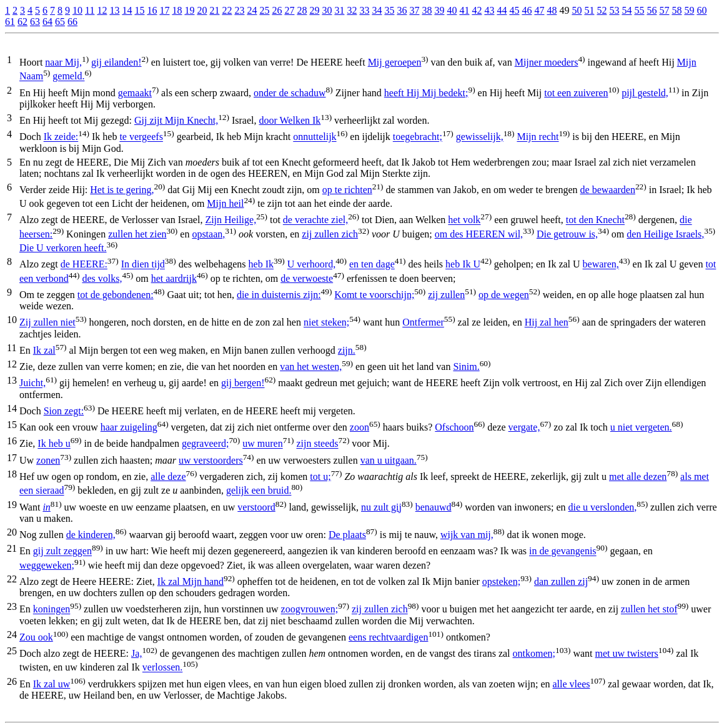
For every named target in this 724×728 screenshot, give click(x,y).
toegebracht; (418, 137)
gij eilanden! (116, 62)
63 (35, 22)
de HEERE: (84, 265)
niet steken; (326, 323)
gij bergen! (243, 383)
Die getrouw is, (567, 234)
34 (377, 10)
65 (60, 22)
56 (652, 10)
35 (389, 10)
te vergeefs (141, 137)
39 (439, 10)
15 (139, 10)
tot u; (320, 476)
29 (314, 10)
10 (77, 10)
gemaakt (135, 93)
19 (189, 10)
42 (477, 10)
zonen (48, 460)
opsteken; (501, 581)
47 (539, 10)
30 (327, 10)
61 (10, 22)
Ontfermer (423, 323)
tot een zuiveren (576, 93)
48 (552, 10)
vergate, (524, 427)
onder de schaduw (290, 93)
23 (239, 10)
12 (102, 10)
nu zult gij (381, 507)
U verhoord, (311, 265)
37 (414, 10)
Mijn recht (538, 137)
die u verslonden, (603, 507)
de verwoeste (307, 278)
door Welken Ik (290, 120)
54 (627, 10)
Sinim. (466, 366)
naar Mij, (63, 62)
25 (264, 10)
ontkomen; (534, 653)
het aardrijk (174, 278)
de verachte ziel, (315, 220)
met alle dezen (638, 476)
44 (502, 10)
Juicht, (32, 383)
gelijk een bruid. (259, 491)
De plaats (347, 535)
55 (639, 10)
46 (527, 10)
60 (702, 10)
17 (164, 10)
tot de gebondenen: (116, 295)
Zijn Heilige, (231, 220)
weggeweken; (47, 565)
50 (577, 10)
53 (614, 10)
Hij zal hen (547, 323)
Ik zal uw (52, 684)
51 (589, 10)
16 (152, 10)
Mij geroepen (395, 62)
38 (427, 10)
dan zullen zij (561, 581)
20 (202, 10)
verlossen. (162, 668)
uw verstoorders (211, 460)
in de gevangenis (563, 551)
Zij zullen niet (47, 323)
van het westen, (311, 366)
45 (514, 10)
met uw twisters (627, 653)
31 (339, 10)
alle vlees (572, 684)
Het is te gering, (122, 190)
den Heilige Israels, (665, 234)
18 (177, 10)
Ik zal (44, 350)
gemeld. (68, 77)
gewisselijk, (480, 137)
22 (227, 10)
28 (302, 10)
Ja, (136, 653)
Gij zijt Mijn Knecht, (176, 120)
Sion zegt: (64, 411)
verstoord (256, 507)
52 (602, 10)
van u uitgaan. (389, 460)
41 (464, 10)
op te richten (347, 190)
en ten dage (372, 265)
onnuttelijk (315, 137)
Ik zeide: (61, 137)
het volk (464, 220)
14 (127, 10)
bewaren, (601, 265)
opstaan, (208, 234)
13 (114, 10)
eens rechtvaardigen (388, 637)
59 (689, 10)
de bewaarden (608, 190)
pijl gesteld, (645, 93)
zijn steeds (317, 444)
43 (489, 10)
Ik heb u (54, 444)
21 (214, 10)
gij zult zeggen (62, 551)
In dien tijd (143, 265)
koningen (52, 610)
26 (277, 10)
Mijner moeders (547, 62)
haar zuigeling (129, 427)
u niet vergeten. (641, 427)
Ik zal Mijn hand (191, 581)
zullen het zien (137, 234)
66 (72, 22)
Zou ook (36, 637)
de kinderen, (91, 535)
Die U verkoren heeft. (63, 248)
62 (22, 22)
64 (47, 22)
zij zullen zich (330, 234)
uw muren (262, 444)
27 (289, 10)
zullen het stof (649, 610)
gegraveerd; (206, 444)
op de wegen (504, 295)
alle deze (168, 476)
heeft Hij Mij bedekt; (426, 93)
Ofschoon (454, 427)
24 (252, 10)
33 (364, 10)
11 (90, 10)
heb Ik (261, 265)
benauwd (434, 507)
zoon (360, 427)
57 (664, 10)
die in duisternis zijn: (279, 295)
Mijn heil (225, 203)
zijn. (347, 350)
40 (452, 10)
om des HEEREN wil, (479, 234)
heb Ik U (463, 265)
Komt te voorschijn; (374, 295)
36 (402, 10)
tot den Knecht (595, 220)
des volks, (102, 278)
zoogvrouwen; (310, 610)
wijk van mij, (467, 535)
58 (677, 10)
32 (352, 10)
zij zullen (446, 295)
